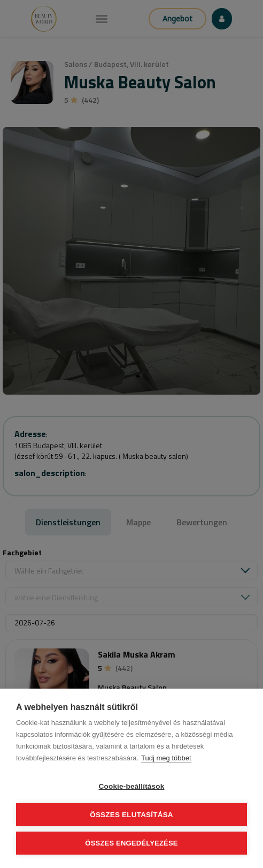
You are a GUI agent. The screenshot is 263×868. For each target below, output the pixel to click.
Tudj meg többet (166, 758)
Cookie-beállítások (132, 786)
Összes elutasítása (131, 815)
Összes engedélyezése (131, 843)
